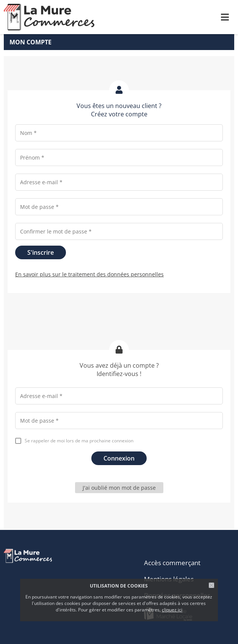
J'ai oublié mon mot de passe (119, 488)
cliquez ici (172, 610)
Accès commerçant (172, 563)
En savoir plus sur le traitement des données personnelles (89, 274)
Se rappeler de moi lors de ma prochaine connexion (79, 441)
